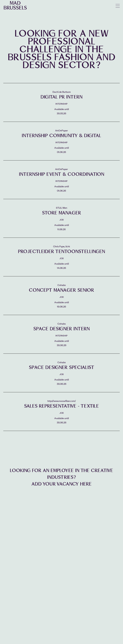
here (86, 484)
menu (118, 6)
